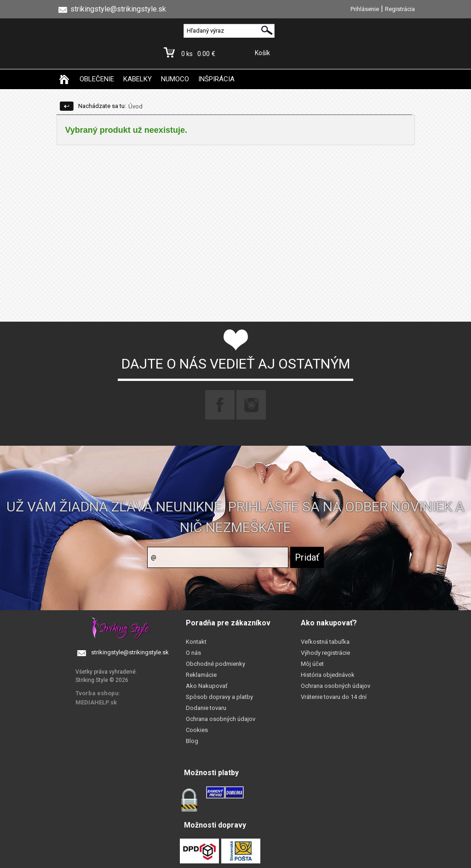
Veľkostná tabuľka (325, 642)
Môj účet (312, 664)
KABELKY (138, 79)
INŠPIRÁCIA (216, 79)
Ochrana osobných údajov (221, 719)
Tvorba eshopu (97, 693)
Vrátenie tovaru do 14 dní (334, 697)
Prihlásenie (365, 9)
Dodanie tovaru (206, 708)
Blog (192, 741)
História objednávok (328, 675)
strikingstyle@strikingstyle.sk (130, 652)
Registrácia (400, 9)
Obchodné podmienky (215, 664)
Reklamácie (201, 675)
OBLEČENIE (97, 79)
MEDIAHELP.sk (96, 702)
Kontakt (196, 642)
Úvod (135, 106)
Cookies (197, 730)
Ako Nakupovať (207, 686)
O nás (193, 653)
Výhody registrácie (325, 653)
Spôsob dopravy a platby (219, 697)
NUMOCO (175, 79)
